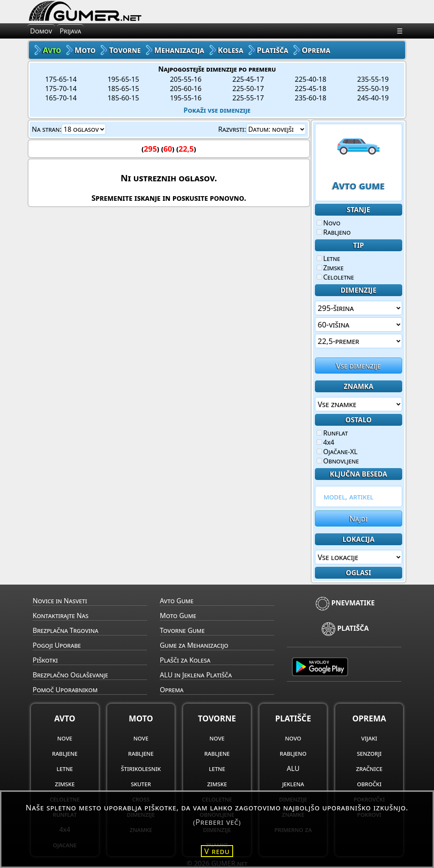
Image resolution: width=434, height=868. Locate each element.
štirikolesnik (141, 768)
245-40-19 (373, 98)
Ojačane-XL (337, 452)
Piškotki (45, 660)
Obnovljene (338, 461)
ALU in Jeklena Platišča (196, 675)
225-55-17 (248, 98)
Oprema (172, 690)
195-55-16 (186, 98)
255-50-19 (373, 89)
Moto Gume (178, 616)
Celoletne (335, 277)
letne (65, 768)
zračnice (369, 768)
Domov (41, 31)
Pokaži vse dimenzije (217, 110)
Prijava (71, 31)
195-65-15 (123, 79)
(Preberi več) (217, 822)
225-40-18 (311, 79)
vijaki (369, 738)
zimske (65, 784)
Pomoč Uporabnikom (65, 690)
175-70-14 (61, 89)
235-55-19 (373, 79)
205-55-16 (186, 79)
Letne (328, 258)
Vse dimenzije (359, 366)
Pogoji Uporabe (57, 645)
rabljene (65, 753)
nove (65, 738)
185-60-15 (123, 98)
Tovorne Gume (182, 630)
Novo (329, 223)
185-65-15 (123, 89)
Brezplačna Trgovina (65, 630)
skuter (141, 784)
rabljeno (293, 753)
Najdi (358, 519)
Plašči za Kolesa (185, 660)
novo (293, 738)
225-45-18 (311, 89)
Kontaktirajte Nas (61, 616)
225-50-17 (248, 89)
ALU (293, 768)
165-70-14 (61, 98)
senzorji (369, 753)
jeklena (293, 784)
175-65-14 (61, 79)
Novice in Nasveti (60, 601)
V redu (217, 851)
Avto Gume (177, 601)
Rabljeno (334, 232)
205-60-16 (186, 89)
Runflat (332, 433)
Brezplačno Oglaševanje (70, 675)
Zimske (330, 268)
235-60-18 (311, 98)
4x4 (325, 442)
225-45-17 (248, 79)
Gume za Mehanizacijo (194, 645)
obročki (369, 784)
